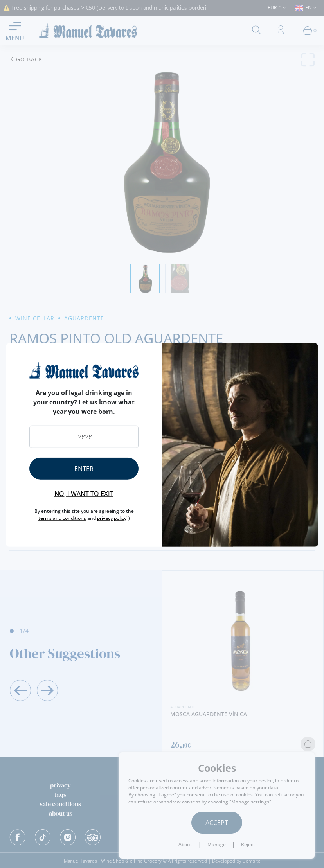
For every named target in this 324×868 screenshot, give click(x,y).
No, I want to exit (84, 494)
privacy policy (112, 518)
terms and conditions (62, 518)
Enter (84, 469)
